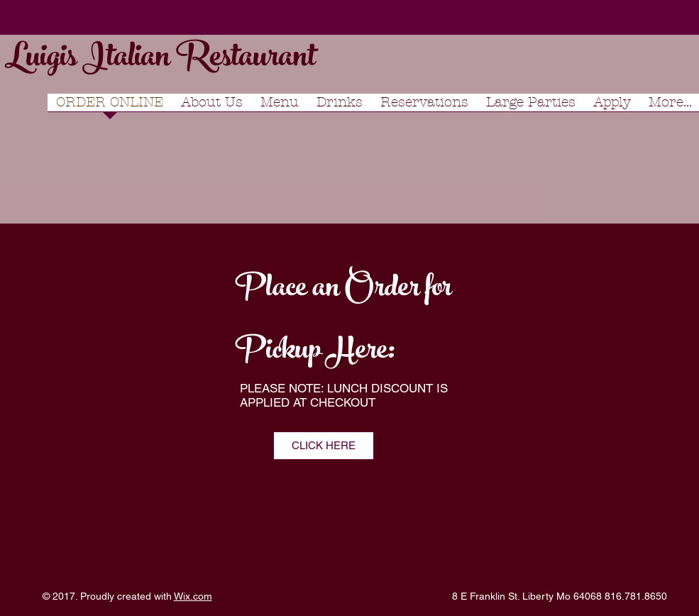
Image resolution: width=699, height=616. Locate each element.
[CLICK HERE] (324, 446)
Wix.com (193, 596)
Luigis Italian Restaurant (160, 60)
